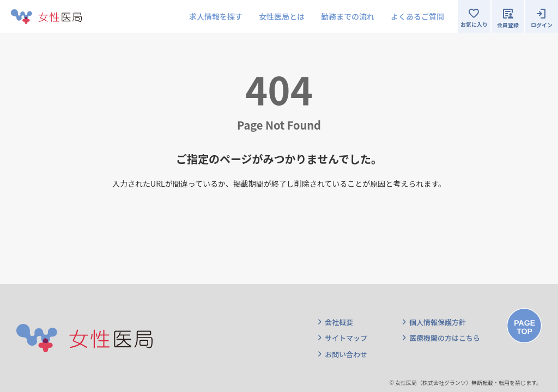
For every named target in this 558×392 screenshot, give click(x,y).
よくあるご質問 (417, 16)
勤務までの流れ (348, 16)
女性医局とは (282, 16)
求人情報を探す (216, 16)
